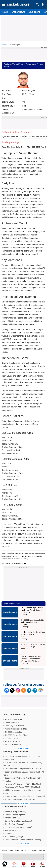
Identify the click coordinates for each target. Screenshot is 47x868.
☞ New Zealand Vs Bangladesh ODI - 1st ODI (22, 769)
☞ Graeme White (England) (14, 815)
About (11, 850)
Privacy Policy (29, 853)
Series (23, 850)
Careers (7, 853)
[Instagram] (18, 690)
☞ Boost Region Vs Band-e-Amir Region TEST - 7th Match (23, 778)
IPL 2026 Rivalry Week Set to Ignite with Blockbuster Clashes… (32, 622)
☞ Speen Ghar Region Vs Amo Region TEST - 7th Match (23, 772)
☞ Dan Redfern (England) (13, 824)
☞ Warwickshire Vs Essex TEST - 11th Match (21, 787)
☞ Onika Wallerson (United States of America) (22, 840)
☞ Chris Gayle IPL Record (13, 726)
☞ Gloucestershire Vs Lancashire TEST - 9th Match (24, 796)
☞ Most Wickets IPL (11, 723)
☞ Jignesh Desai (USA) (12, 818)
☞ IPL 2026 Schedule (11, 741)
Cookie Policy (17, 853)
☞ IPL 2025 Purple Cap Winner (16, 735)
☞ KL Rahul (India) (10, 833)
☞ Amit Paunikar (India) (12, 830)
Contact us (40, 853)
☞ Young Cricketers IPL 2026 (15, 729)
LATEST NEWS (18, 12)
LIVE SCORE (35, 12)
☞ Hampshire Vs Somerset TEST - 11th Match (22, 784)
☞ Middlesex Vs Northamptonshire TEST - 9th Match (22, 790)
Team (17, 850)
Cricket (27, 864)
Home (5, 12)
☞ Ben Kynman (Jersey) (13, 837)
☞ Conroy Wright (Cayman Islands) (17, 821)
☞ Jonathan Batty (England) (14, 811)
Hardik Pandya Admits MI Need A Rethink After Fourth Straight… (33, 634)
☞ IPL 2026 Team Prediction (14, 719)
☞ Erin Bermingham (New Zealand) (17, 827)
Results (42, 850)
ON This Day (32, 850)
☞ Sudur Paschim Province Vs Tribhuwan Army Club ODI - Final (22, 763)
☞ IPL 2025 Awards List (12, 732)
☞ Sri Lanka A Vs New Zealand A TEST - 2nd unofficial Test (21, 757)
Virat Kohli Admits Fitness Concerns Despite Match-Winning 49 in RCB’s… (31, 659)
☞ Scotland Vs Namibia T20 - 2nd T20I (19, 799)
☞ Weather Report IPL (12, 744)
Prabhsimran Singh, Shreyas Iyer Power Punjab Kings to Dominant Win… (32, 610)
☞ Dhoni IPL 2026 (10, 738)
